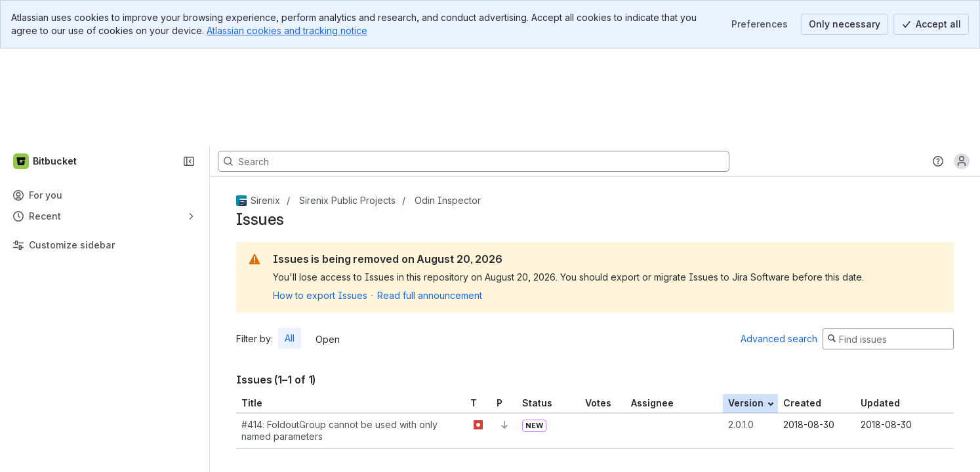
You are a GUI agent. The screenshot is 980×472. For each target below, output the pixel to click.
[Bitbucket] (46, 64)
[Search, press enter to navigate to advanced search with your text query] (474, 64)
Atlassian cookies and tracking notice (287, 30)
